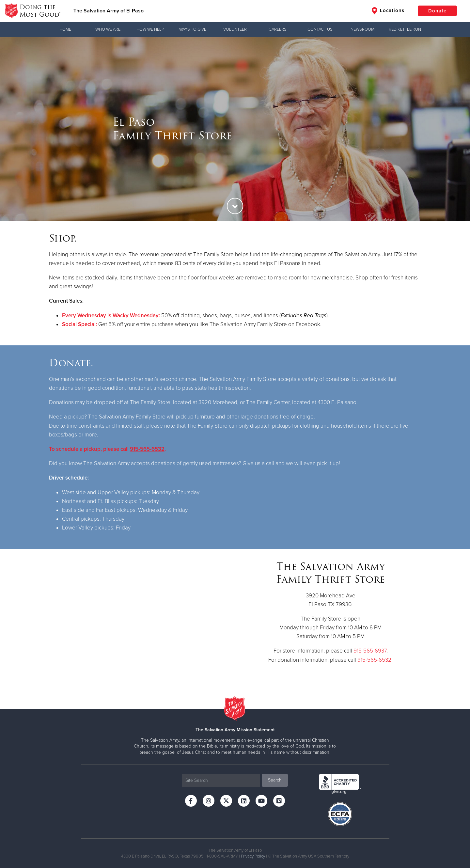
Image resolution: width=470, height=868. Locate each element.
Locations (388, 11)
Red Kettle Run (405, 29)
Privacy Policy (253, 856)
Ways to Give (193, 29)
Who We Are (108, 29)
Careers (278, 29)
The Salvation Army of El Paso (109, 11)
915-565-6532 (147, 449)
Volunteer (235, 29)
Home (65, 29)
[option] (235, 129)
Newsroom (362, 29)
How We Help (150, 29)
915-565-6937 (370, 651)
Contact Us (320, 29)
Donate (437, 11)
